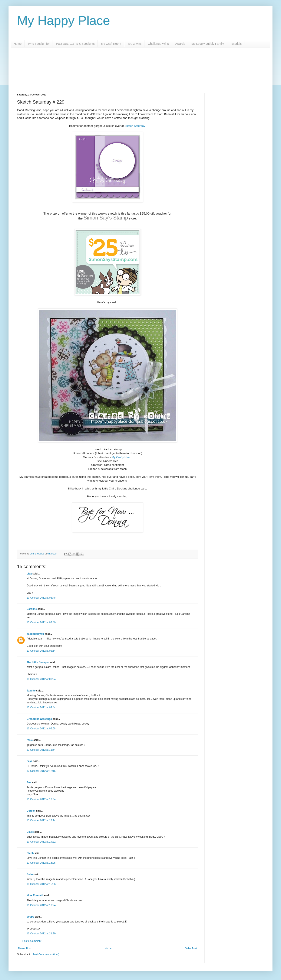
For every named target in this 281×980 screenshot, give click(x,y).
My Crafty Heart (122, 457)
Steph (30, 853)
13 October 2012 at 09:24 (41, 679)
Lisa (29, 574)
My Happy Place (64, 21)
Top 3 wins (135, 44)
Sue (29, 782)
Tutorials (236, 44)
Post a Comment (32, 941)
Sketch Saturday (135, 126)
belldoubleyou (35, 634)
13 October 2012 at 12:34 (41, 799)
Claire (30, 832)
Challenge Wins (158, 44)
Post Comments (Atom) (46, 954)
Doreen (31, 811)
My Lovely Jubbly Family (208, 44)
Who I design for (39, 44)
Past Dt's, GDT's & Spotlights (75, 44)
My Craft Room (111, 44)
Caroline (32, 609)
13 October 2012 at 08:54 (41, 651)
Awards (180, 44)
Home (18, 44)
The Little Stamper (38, 662)
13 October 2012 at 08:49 (41, 622)
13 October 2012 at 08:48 (41, 598)
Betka (30, 874)
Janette (31, 691)
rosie (30, 740)
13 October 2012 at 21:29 (41, 934)
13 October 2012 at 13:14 (41, 820)
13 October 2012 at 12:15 (41, 771)
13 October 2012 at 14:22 (41, 842)
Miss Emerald (35, 895)
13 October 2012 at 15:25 (41, 863)
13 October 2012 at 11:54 (41, 750)
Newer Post (25, 948)
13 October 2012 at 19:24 (41, 905)
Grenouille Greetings (39, 719)
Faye (29, 761)
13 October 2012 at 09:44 (41, 707)
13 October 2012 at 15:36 (41, 884)
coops (30, 917)
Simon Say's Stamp (106, 218)
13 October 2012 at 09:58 (41, 729)
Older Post (191, 948)
